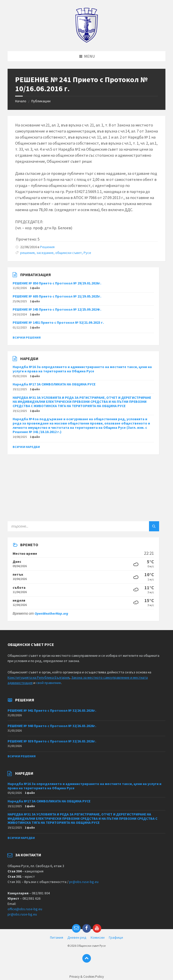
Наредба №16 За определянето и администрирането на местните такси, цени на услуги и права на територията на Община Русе (82, 369)
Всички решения (27, 337)
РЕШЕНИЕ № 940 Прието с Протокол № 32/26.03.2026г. (52, 726)
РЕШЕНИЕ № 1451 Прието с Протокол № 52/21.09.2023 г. (58, 322)
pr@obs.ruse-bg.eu (84, 882)
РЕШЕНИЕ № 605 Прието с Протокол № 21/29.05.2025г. (57, 296)
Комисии (98, 937)
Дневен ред (77, 937)
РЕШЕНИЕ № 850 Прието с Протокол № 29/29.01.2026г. (57, 283)
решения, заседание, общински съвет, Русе (56, 253)
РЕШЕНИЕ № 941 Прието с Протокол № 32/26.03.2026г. (52, 710)
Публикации (41, 101)
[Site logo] (86, 41)
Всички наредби (26, 447)
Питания (57, 937)
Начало (21, 101)
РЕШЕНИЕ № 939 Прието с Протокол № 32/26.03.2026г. (52, 741)
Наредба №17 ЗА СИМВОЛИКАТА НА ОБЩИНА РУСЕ (54, 384)
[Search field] (71, 526)
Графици (116, 937)
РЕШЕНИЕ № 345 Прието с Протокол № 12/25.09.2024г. (57, 309)
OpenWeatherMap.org (51, 613)
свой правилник (49, 683)
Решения (47, 247)
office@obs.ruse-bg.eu (25, 909)
